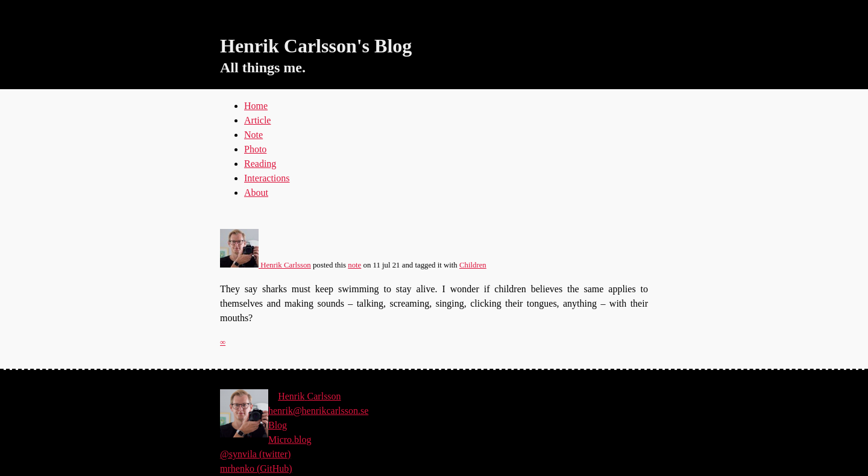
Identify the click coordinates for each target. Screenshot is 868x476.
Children (473, 265)
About (256, 193)
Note (253, 135)
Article (257, 120)
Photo (255, 149)
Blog (278, 425)
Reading (260, 164)
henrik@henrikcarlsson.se (318, 411)
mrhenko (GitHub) (256, 468)
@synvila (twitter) (255, 454)
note (354, 265)
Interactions (267, 178)
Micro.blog (290, 440)
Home (256, 106)
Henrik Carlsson (266, 265)
